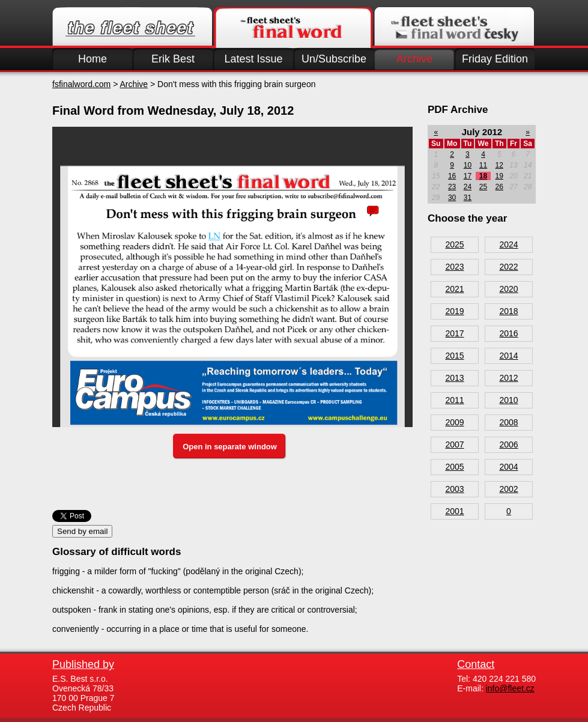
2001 (454, 511)
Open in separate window (230, 447)
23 (452, 187)
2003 (454, 489)
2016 (508, 333)
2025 (454, 244)
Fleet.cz (132, 28)
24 (468, 187)
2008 (508, 422)
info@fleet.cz (510, 688)
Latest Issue (253, 59)
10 (468, 165)
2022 (508, 267)
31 (468, 198)
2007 (454, 444)
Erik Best (173, 59)
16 (452, 176)
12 (499, 165)
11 (483, 165)
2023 (454, 267)
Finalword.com (293, 28)
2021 (454, 289)
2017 (454, 333)
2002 (508, 489)
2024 (508, 244)
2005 (454, 467)
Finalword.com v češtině (454, 28)
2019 (454, 311)
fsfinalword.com (81, 84)
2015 (454, 356)
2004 (508, 467)
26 (499, 187)
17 (468, 176)
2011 (454, 400)
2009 (454, 422)
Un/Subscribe (334, 59)
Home (92, 59)
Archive (414, 59)
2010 (508, 400)
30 (452, 198)
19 (499, 176)
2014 (508, 356)
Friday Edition (495, 59)
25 (483, 187)
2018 (508, 311)
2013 (454, 378)
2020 (508, 289)
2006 (508, 444)
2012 (508, 378)
